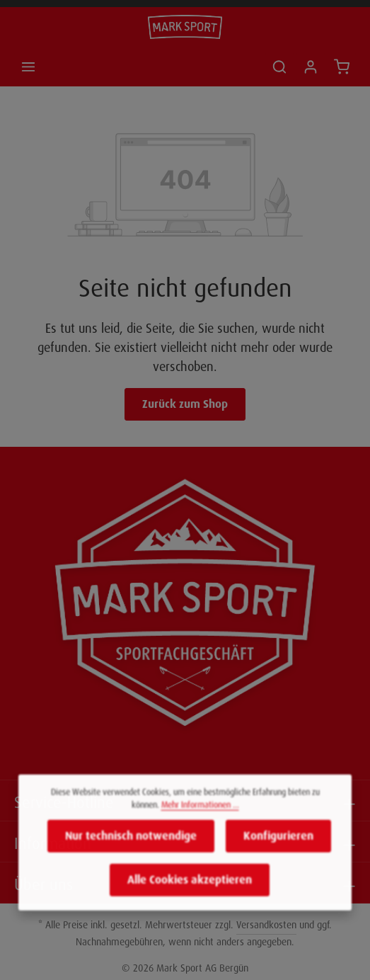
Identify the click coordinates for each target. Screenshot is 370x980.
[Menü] (28, 67)
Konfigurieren (278, 844)
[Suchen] (279, 67)
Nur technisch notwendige (131, 844)
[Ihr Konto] (311, 67)
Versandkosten (266, 925)
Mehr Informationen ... (200, 814)
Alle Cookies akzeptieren (190, 888)
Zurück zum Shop (185, 404)
